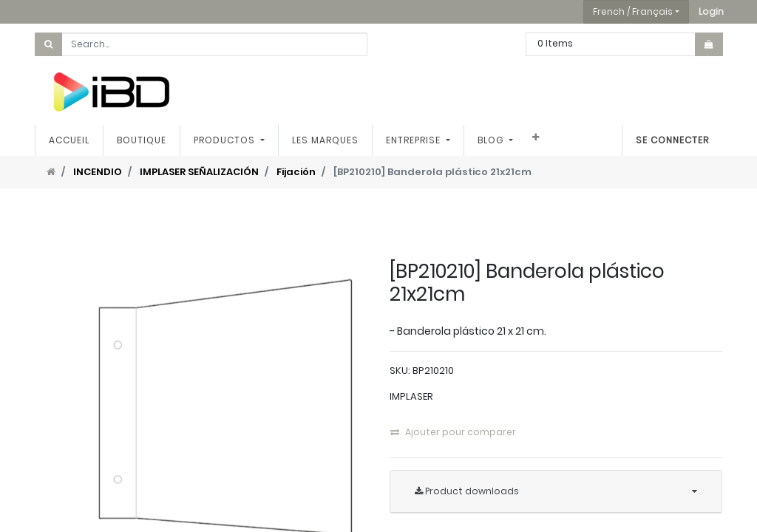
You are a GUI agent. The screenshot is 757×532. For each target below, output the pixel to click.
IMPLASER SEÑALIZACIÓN (199, 172)
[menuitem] (69, 140)
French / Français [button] (633, 11)
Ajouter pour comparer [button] (453, 432)
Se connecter (672, 140)
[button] (711, 12)
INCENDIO (98, 172)
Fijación (296, 172)
